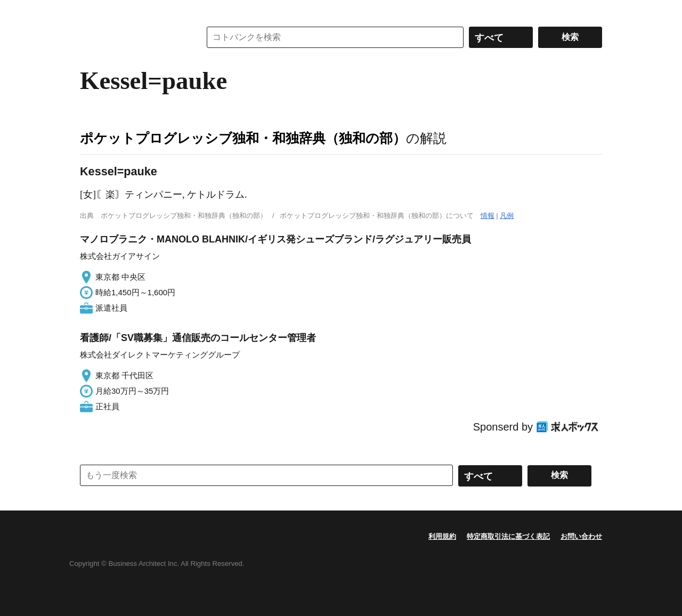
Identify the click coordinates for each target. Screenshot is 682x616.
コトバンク (133, 37)
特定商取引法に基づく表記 (508, 536)
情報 (488, 216)
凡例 (507, 216)
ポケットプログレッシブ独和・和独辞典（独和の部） (243, 138)
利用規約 (442, 536)
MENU (91, 11)
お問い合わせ (581, 536)
